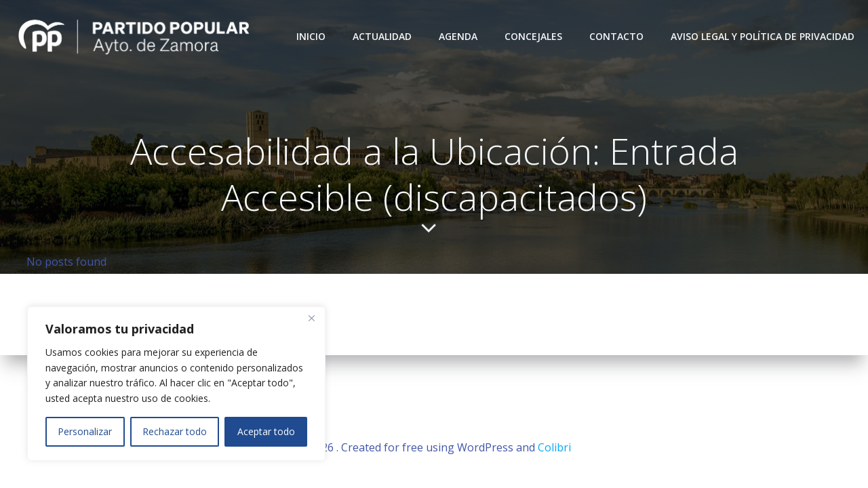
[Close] (311, 318)
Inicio (311, 36)
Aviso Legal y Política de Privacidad (763, 36)
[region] (176, 384)
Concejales (533, 36)
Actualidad (382, 36)
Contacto (616, 36)
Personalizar (85, 431)
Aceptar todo (266, 431)
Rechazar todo (175, 431)
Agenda (458, 36)
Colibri (554, 447)
